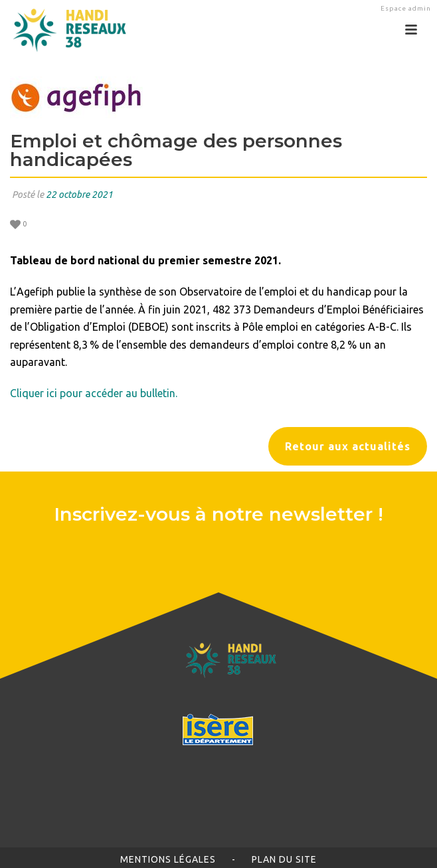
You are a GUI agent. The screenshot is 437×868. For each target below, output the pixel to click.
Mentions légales (168, 859)
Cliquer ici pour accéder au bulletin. (94, 393)
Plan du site (284, 859)
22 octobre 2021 (79, 195)
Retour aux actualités (348, 446)
